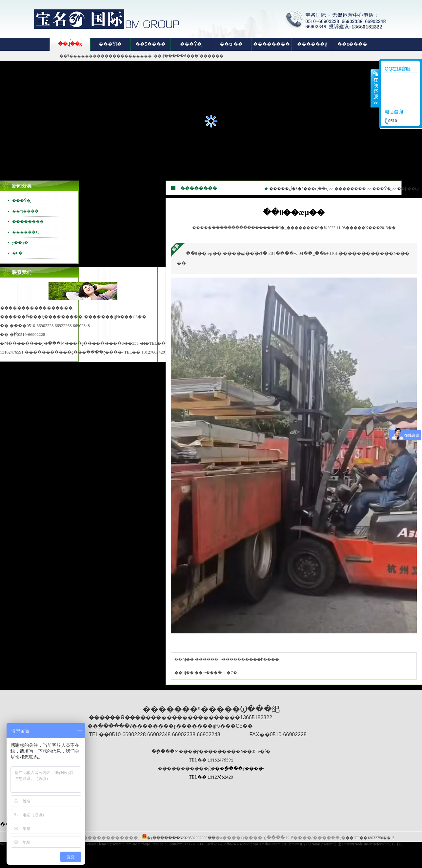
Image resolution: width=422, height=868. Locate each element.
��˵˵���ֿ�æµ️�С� (216, 673)
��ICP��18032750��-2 (370, 838)
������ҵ (25, 232)
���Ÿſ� (110, 44)
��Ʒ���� (151, 44)
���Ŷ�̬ (191, 44)
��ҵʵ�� (231, 44)
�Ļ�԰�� (17, 253)
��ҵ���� (25, 211)
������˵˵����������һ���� (237, 659)
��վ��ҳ (70, 44)
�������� (271, 44)
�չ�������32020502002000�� (181, 838)
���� (375, 88)
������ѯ (312, 44)
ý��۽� (20, 242)
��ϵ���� (352, 44)
